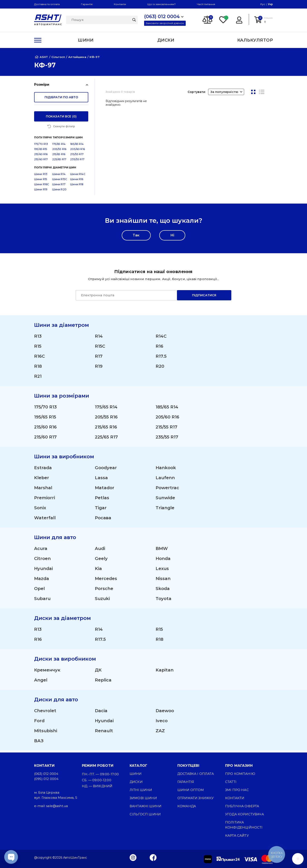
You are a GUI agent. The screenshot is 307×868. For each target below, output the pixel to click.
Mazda (42, 580)
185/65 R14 (77, 146)
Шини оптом (191, 790)
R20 (160, 368)
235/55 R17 (77, 161)
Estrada (43, 470)
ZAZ (160, 733)
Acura (41, 550)
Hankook (166, 470)
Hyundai (43, 570)
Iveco (162, 723)
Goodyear (106, 470)
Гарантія (87, 4)
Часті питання (206, 4)
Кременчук (47, 672)
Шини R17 (59, 186)
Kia (98, 570)
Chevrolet (45, 713)
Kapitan (165, 672)
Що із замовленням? (161, 4)
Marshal (43, 490)
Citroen (42, 560)
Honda (163, 560)
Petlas (102, 500)
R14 (99, 338)
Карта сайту (237, 835)
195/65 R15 (41, 151)
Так (136, 237)
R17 (99, 358)
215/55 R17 (77, 156)
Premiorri (45, 500)
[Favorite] (223, 19)
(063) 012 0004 (46, 774)
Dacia (101, 713)
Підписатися (204, 297)
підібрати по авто (61, 97)
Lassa (101, 480)
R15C (100, 348)
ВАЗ (39, 743)
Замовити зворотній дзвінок (165, 23)
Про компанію (240, 774)
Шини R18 (77, 186)
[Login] (239, 19)
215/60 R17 (41, 161)
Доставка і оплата (196, 774)
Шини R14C (78, 176)
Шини (136, 774)
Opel (39, 590)
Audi (100, 550)
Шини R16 (77, 181)
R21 (38, 378)
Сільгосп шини (145, 814)
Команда (187, 806)
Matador (105, 490)
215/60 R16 (41, 156)
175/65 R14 (59, 146)
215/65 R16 (59, 156)
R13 (38, 338)
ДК (98, 672)
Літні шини (141, 790)
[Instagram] (133, 857)
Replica (103, 682)
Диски (136, 782)
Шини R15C (60, 181)
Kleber (42, 480)
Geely (101, 560)
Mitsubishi (46, 733)
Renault (104, 733)
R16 (159, 348)
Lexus (162, 570)
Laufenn (165, 480)
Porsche (104, 590)
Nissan (163, 580)
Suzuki (102, 600)
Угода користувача (245, 814)
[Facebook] (153, 857)
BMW (162, 550)
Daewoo (165, 713)
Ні (172, 237)
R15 (38, 348)
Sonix (40, 510)
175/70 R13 (41, 146)
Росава (103, 520)
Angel (41, 682)
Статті (231, 782)
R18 (38, 368)
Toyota (164, 600)
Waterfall (45, 520)
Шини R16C (42, 186)
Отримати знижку (195, 798)
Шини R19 (41, 191)
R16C (39, 358)
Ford (39, 723)
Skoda (163, 590)
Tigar (101, 510)
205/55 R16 (59, 151)
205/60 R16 (77, 151)
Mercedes (106, 580)
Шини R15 (41, 181)
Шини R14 (59, 176)
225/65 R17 (59, 161)
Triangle (165, 510)
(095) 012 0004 (46, 779)
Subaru (42, 600)
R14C (161, 338)
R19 (99, 368)
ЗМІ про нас (237, 790)
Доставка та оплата (47, 4)
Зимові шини (143, 798)
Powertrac (167, 490)
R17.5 (161, 358)
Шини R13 (41, 176)
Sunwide (165, 500)
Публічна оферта (242, 806)
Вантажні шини (146, 806)
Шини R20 (59, 191)
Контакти (120, 4)
